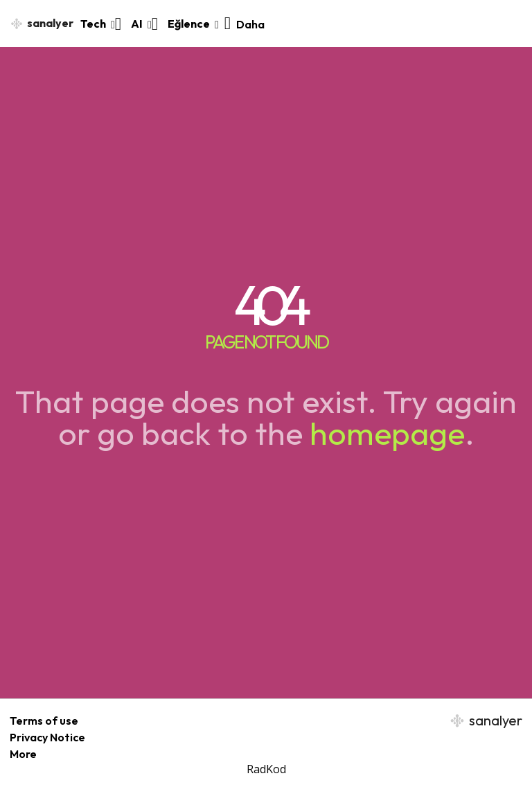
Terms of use (44, 721)
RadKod (266, 769)
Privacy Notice (47, 737)
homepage (387, 433)
